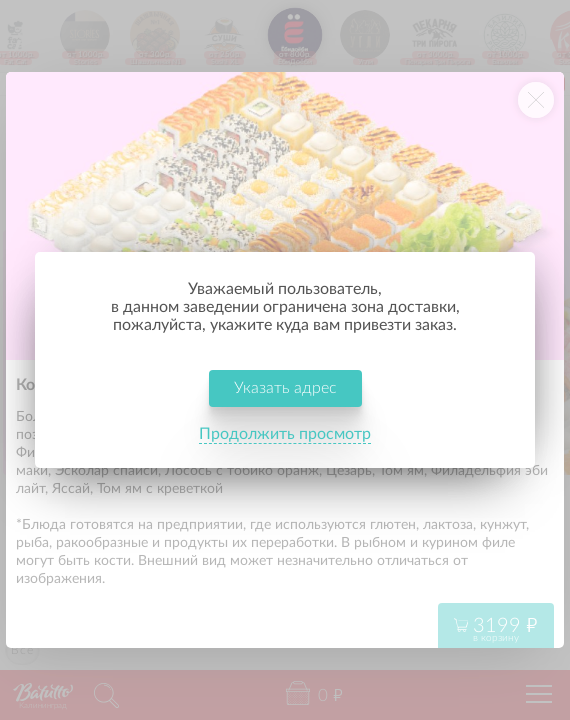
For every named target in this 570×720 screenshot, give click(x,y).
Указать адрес (285, 388)
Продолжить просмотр (285, 434)
